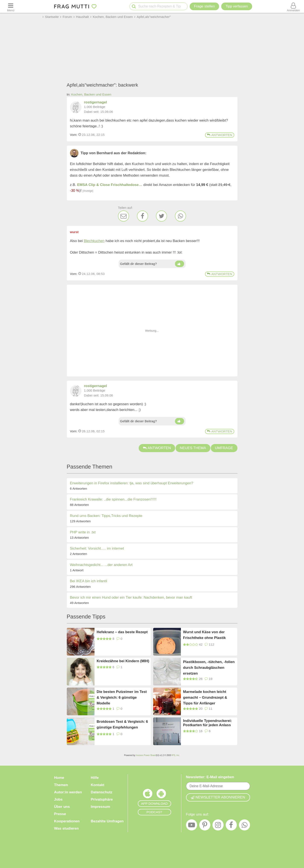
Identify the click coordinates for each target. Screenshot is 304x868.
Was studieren (67, 828)
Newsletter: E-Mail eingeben (210, 777)
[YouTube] (192, 826)
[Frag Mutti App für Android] (161, 795)
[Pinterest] (205, 826)
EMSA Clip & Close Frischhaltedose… (110, 185)
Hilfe (95, 778)
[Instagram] (218, 826)
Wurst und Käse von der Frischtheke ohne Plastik (204, 635)
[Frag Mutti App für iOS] (148, 795)
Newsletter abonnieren (218, 797)
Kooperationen (67, 821)
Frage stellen (204, 6)
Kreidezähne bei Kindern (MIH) (123, 661)
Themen (61, 785)
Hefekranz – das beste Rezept (122, 632)
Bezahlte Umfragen (107, 821)
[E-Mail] (124, 216)
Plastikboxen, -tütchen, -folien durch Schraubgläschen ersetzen (209, 667)
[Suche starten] (134, 7)
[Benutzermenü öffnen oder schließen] (293, 6)
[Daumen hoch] (180, 264)
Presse (60, 814)
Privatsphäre (102, 799)
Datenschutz (102, 792)
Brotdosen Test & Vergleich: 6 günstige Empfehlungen (122, 724)
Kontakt (98, 785)
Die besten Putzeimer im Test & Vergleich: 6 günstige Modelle (122, 697)
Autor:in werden (68, 792)
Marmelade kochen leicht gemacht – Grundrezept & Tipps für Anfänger (205, 697)
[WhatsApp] (180, 216)
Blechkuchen (94, 241)
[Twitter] (161, 216)
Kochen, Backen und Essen (91, 94)
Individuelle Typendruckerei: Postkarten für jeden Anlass (207, 723)
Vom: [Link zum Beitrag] (74, 135)
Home (59, 778)
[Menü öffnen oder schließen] (11, 6)
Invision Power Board (146, 755)
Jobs (58, 799)
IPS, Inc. (176, 755)
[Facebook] (143, 216)
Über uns (62, 807)
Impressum (101, 807)
